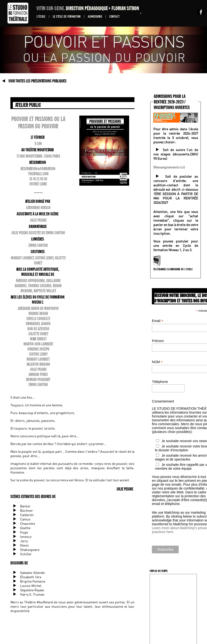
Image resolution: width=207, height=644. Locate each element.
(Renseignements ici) (169, 167)
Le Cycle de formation (67, 16)
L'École (41, 16)
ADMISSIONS (95, 16)
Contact (115, 16)
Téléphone (160, 382)
